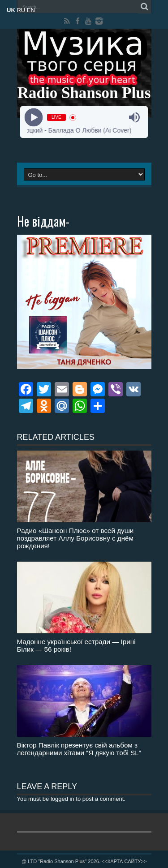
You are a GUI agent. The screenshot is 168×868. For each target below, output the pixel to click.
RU (21, 10)
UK (11, 10)
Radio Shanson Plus (84, 93)
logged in (62, 799)
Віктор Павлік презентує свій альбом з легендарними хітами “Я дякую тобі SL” (79, 749)
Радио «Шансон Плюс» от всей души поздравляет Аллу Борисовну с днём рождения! (75, 538)
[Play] (34, 118)
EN (31, 10)
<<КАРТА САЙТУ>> (124, 861)
